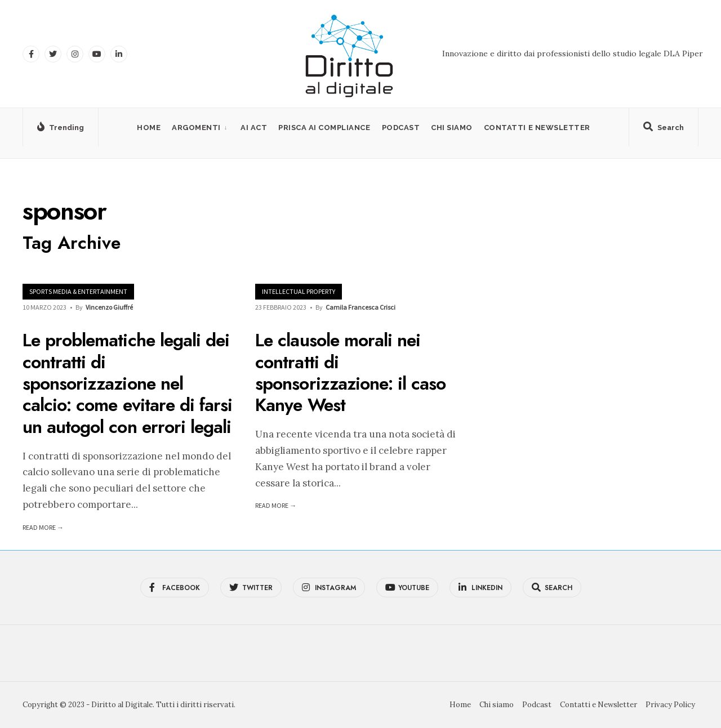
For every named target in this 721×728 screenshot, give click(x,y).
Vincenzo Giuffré (109, 307)
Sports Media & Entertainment (78, 291)
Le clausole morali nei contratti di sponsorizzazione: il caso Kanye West (350, 373)
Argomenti (196, 128)
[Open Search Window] (664, 129)
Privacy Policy (670, 705)
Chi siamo (452, 128)
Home (149, 128)
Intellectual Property (299, 291)
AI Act (254, 128)
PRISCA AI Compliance (324, 128)
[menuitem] (201, 128)
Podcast (401, 128)
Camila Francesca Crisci (360, 307)
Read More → (43, 527)
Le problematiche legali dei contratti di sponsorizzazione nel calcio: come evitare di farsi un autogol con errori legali (127, 384)
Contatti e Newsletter (537, 128)
